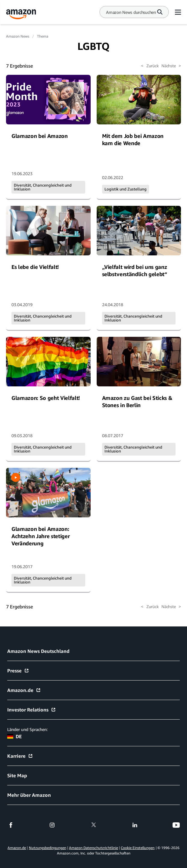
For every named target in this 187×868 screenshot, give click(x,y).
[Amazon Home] (21, 14)
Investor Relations (32, 710)
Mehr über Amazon (29, 795)
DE (14, 736)
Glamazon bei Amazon (40, 136)
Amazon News (18, 36)
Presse (18, 671)
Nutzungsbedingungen (48, 848)
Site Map (17, 775)
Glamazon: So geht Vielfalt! (46, 398)
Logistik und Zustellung (126, 189)
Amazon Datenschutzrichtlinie (93, 848)
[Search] (131, 12)
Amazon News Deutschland (38, 651)
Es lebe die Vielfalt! (35, 267)
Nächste (171, 66)
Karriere (20, 756)
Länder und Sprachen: (27, 729)
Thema (43, 36)
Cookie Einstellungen (138, 848)
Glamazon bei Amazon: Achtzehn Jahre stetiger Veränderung (41, 536)
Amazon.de (24, 690)
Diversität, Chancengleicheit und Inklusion (43, 187)
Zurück (150, 66)
